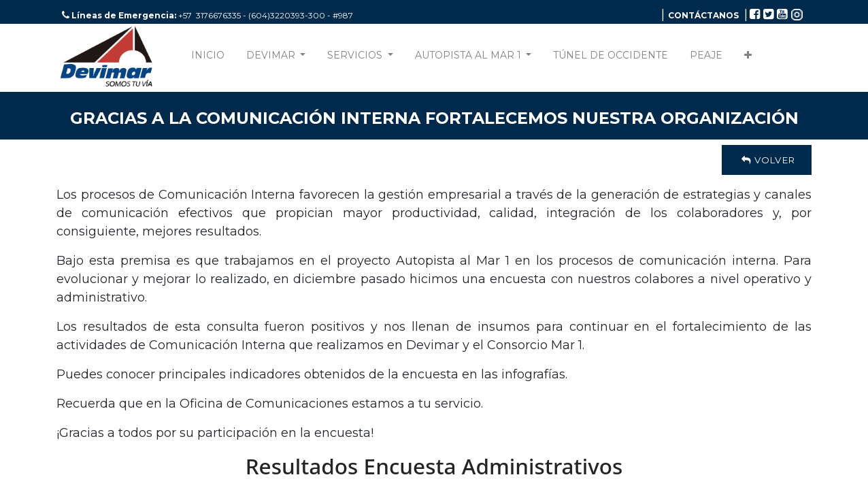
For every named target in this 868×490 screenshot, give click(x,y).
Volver (767, 160)
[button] (748, 58)
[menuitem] (208, 58)
